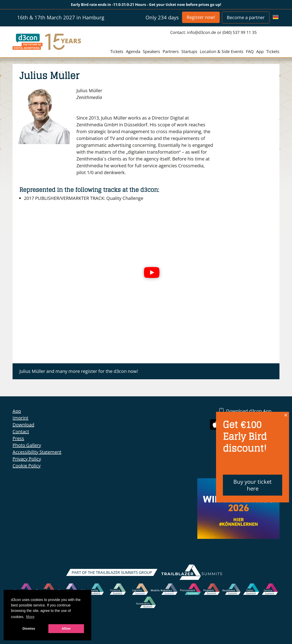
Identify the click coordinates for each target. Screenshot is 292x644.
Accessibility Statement (37, 452)
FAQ (250, 51)
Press (18, 438)
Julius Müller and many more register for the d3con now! (79, 371)
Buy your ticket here (253, 485)
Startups (189, 51)
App (260, 51)
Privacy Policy (27, 459)
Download (23, 425)
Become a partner (246, 17)
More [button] (30, 617)
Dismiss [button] (29, 629)
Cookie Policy (27, 466)
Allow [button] (66, 629)
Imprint (20, 418)
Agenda (133, 51)
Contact (21, 431)
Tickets (117, 51)
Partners (171, 51)
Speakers (151, 51)
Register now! (201, 17)
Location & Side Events (222, 51)
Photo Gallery (27, 445)
